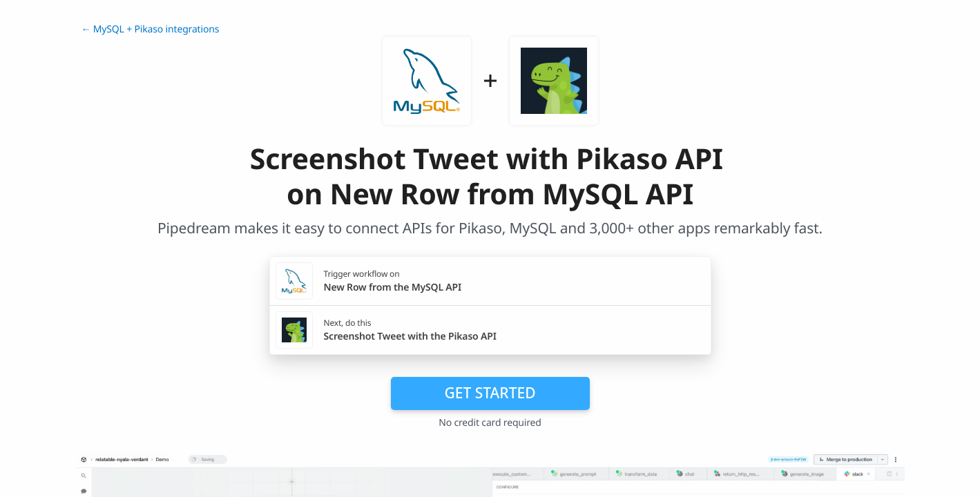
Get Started (490, 393)
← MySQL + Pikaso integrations (151, 29)
